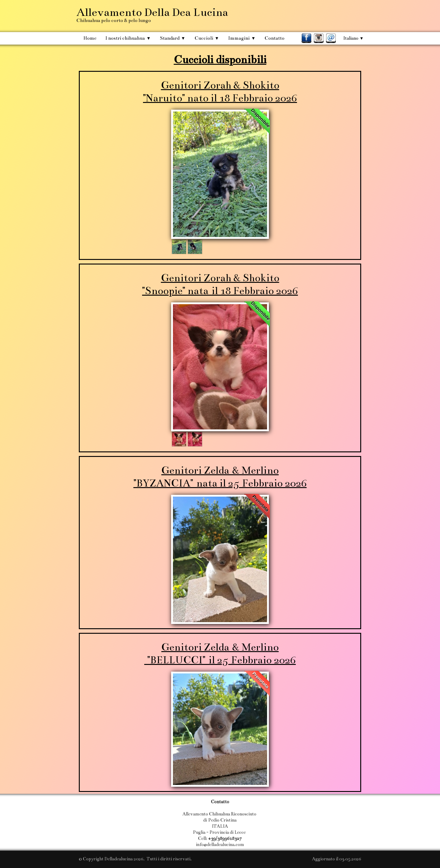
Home (90, 38)
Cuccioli (207, 38)
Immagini (242, 38)
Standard (172, 38)
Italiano (353, 38)
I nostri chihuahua (128, 38)
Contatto (275, 38)
